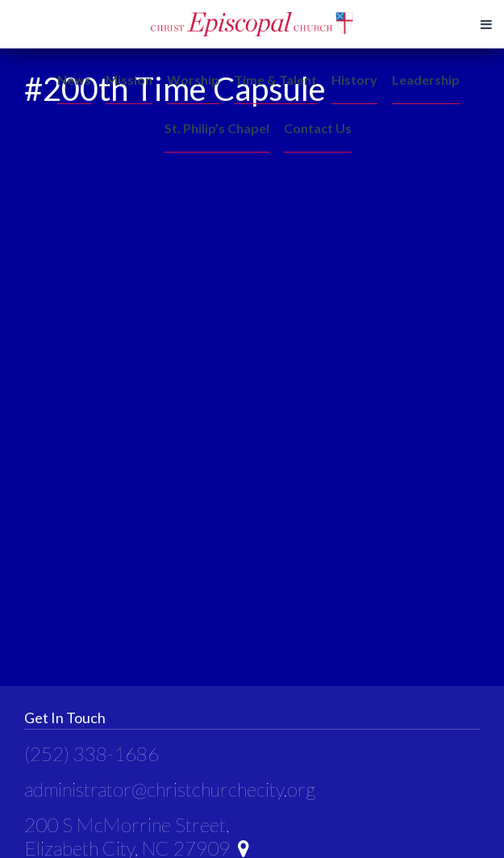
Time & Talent (275, 80)
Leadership (426, 80)
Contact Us (318, 128)
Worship (193, 80)
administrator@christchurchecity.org (170, 789)
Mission (129, 80)
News (74, 80)
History (354, 80)
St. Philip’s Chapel (217, 128)
